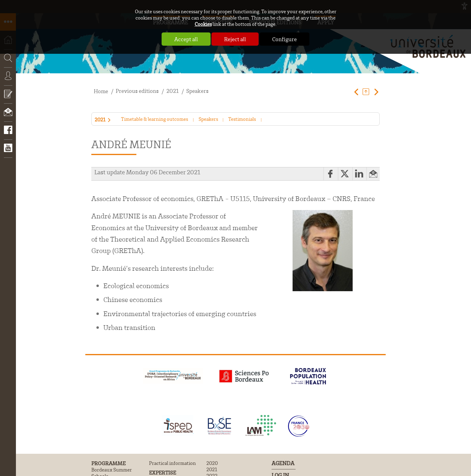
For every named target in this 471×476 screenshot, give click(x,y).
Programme (108, 463)
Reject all (235, 39)
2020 (212, 463)
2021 (173, 91)
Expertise (163, 472)
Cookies (203, 24)
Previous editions (137, 91)
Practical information (172, 463)
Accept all (186, 39)
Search (6, 76)
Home (101, 91)
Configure (284, 39)
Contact (8, 116)
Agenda (283, 463)
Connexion (8, 80)
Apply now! (8, 98)
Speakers (197, 91)
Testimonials (242, 119)
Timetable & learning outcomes (155, 119)
